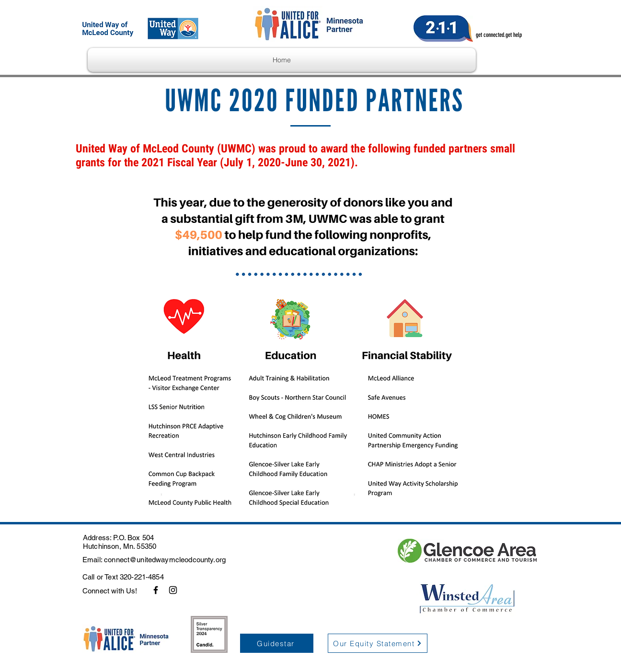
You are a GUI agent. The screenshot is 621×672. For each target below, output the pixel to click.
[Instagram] (173, 590)
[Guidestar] (277, 643)
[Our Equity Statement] (378, 643)
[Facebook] (156, 590)
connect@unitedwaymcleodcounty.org (165, 560)
